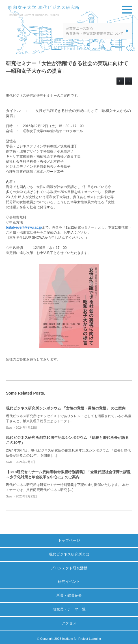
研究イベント (69, 582)
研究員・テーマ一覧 (69, 609)
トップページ (69, 540)
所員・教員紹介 (69, 595)
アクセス (69, 623)
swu (9, 428)
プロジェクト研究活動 (69, 568)
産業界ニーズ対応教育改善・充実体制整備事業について (95, 31)
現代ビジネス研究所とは (69, 554)
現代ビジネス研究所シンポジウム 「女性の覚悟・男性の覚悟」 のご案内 (66, 408)
